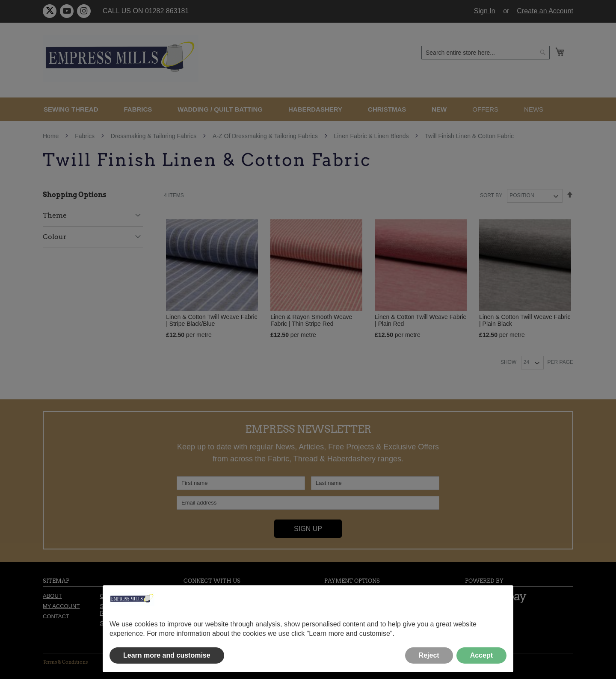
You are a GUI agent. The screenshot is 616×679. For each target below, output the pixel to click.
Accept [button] (481, 655)
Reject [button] (429, 655)
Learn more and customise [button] (167, 655)
